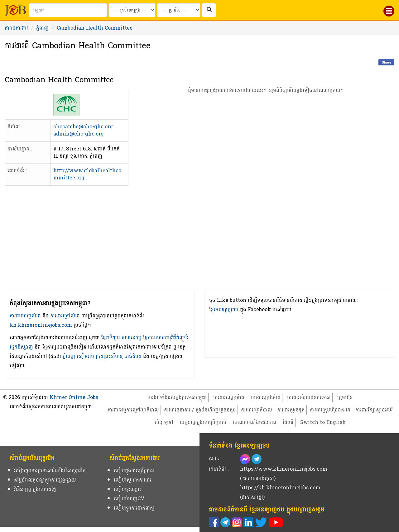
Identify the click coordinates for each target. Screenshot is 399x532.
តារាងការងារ (16, 28)
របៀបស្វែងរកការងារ (133, 480)
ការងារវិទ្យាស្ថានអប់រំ (374, 410)
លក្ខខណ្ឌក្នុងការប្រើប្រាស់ (203, 422)
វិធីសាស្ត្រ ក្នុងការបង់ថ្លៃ (35, 489)
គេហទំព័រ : (219, 469)
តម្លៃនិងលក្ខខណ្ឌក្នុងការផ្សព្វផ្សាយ (45, 480)
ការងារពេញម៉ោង (25, 316)
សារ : (214, 458)
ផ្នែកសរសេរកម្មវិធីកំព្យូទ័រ (166, 337)
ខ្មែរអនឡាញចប (224, 309)
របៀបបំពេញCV (129, 499)
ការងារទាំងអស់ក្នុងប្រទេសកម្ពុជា (177, 397)
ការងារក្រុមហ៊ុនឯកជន (330, 410)
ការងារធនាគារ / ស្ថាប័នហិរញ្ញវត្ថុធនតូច (200, 410)
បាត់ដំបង (133, 356)
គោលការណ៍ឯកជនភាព (255, 422)
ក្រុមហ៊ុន (345, 397)
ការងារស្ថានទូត (291, 410)
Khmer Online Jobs (74, 397)
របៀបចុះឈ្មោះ (128, 489)
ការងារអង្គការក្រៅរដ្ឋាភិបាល (133, 410)
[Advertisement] (266, 203)
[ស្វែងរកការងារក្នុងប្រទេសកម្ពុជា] (209, 10)
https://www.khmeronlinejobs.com (284, 469)
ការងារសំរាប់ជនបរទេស (309, 397)
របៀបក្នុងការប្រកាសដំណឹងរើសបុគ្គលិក (50, 470)
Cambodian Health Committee (95, 28)
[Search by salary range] (179, 10)
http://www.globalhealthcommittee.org (87, 174)
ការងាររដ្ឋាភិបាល (257, 410)
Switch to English (323, 422)
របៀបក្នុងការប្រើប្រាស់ (134, 470)
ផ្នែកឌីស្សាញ (21, 347)
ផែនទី (288, 422)
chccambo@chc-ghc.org (83, 127)
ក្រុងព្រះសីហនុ (109, 356)
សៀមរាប (85, 356)
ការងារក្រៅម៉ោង (65, 316)
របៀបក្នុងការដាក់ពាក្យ (134, 508)
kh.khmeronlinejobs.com (41, 325)
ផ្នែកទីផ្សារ (111, 337)
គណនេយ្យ (132, 337)
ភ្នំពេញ (42, 28)
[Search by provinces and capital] (132, 10)
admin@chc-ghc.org (79, 134)
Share (386, 62)
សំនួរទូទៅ (164, 422)
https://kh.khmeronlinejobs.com (280, 488)
